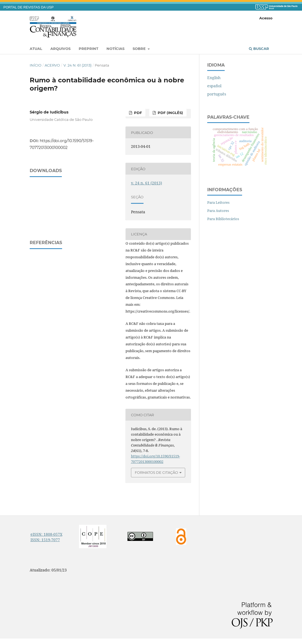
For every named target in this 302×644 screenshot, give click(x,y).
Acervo (52, 65)
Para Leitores (218, 202)
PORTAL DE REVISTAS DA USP (29, 7)
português (217, 94)
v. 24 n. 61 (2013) (77, 65)
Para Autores (218, 211)
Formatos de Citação (156, 472)
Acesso (266, 18)
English (214, 78)
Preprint (89, 49)
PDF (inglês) (170, 113)
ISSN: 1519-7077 (45, 540)
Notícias (115, 49)
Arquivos (60, 49)
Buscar (259, 49)
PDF (137, 113)
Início (36, 65)
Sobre (140, 49)
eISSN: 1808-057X (46, 534)
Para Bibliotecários (223, 219)
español (214, 86)
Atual (36, 49)
